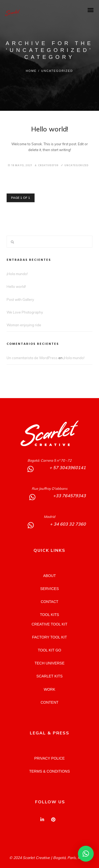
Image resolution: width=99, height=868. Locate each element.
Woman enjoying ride (24, 325)
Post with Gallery (20, 299)
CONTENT (50, 702)
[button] (86, 854)
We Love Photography (25, 312)
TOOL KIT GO (49, 650)
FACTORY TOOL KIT (49, 637)
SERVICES (49, 589)
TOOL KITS (49, 615)
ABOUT (49, 576)
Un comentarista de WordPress (32, 358)
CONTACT (49, 602)
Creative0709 (47, 165)
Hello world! (50, 129)
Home (31, 71)
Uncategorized (57, 71)
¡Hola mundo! (17, 274)
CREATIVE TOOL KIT (50, 624)
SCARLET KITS (49, 676)
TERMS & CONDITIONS (49, 771)
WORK (50, 689)
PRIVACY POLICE (49, 758)
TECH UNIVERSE (50, 663)
